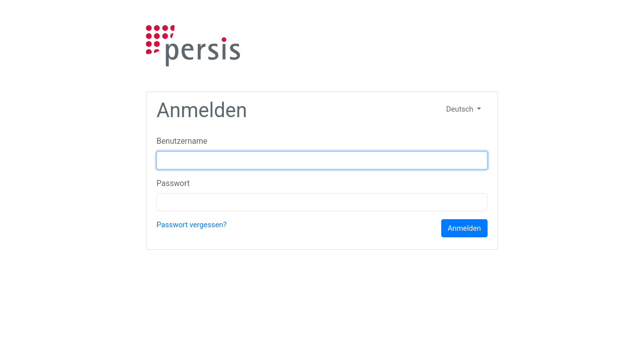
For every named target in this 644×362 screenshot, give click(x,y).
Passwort (173, 183)
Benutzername (182, 141)
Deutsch (461, 109)
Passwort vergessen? (192, 225)
